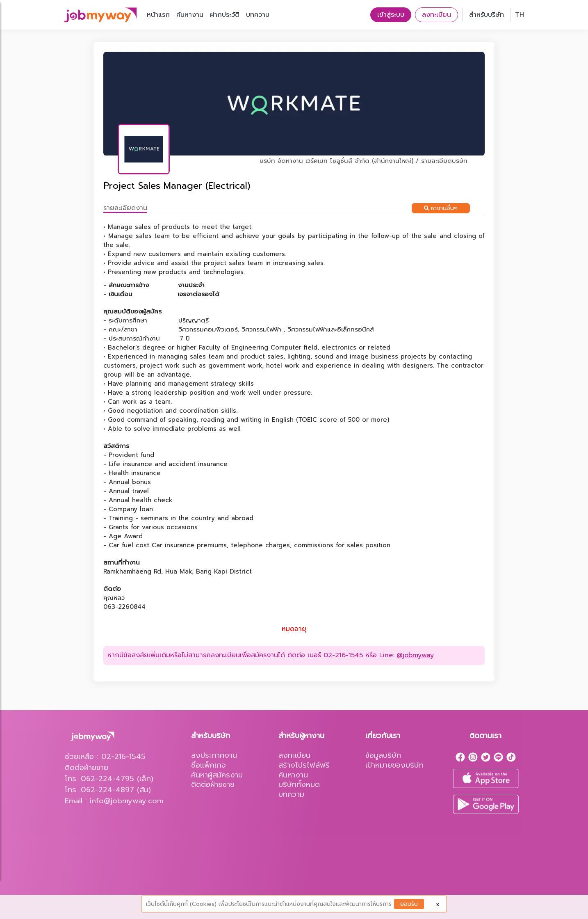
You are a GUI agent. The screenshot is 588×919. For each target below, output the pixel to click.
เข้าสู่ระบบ (391, 15)
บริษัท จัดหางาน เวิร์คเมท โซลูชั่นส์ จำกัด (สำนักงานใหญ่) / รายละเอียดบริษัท (364, 161)
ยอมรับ (409, 904)
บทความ (258, 15)
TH (520, 15)
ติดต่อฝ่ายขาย (213, 784)
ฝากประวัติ (225, 15)
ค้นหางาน (190, 15)
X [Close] (438, 905)
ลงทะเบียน (436, 15)
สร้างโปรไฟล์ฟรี (304, 765)
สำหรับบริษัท (487, 15)
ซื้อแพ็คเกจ (209, 765)
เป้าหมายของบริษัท (394, 765)
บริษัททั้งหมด (299, 784)
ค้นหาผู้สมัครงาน (217, 775)
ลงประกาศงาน (214, 755)
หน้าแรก (158, 15)
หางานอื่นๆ (441, 208)
